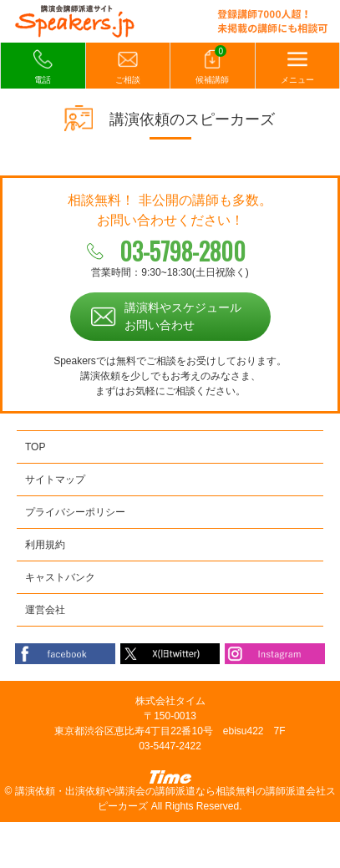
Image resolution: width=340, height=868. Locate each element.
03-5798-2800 (183, 251)
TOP (35, 447)
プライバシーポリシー (75, 512)
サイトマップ (55, 480)
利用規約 (45, 545)
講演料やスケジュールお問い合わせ (183, 316)
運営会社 (45, 610)
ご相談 (128, 67)
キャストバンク (60, 577)
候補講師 (212, 66)
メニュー (297, 67)
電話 (43, 67)
